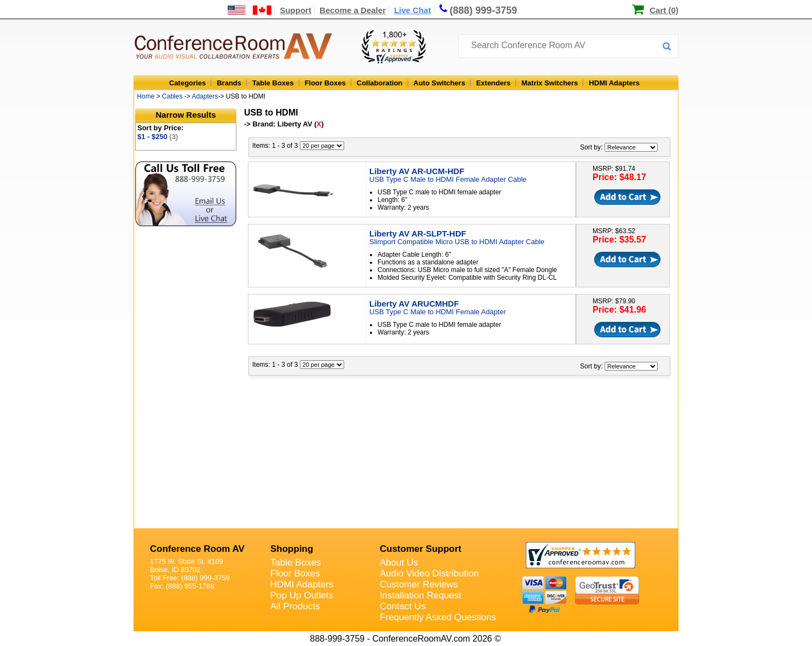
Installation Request (420, 595)
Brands (229, 83)
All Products (295, 606)
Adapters (205, 96)
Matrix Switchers (550, 83)
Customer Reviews (419, 584)
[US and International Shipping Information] (250, 10)
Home (146, 96)
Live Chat (413, 10)
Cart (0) (664, 10)
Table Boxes (273, 83)
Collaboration (380, 83)
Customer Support (420, 549)
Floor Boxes (325, 83)
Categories (187, 83)
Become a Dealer (353, 10)
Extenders (493, 83)
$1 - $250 (158, 137)
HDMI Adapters (614, 83)
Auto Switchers (440, 83)
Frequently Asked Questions (438, 617)
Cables (172, 96)
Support (295, 10)
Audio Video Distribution (429, 573)
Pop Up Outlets (302, 595)
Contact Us (403, 606)
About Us (399, 563)
